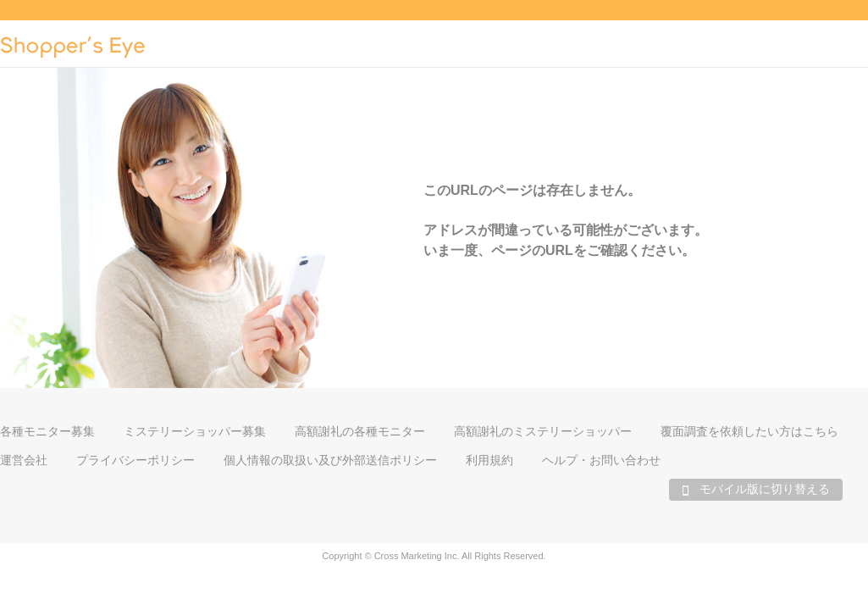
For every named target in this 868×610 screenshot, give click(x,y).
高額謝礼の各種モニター (360, 431)
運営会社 (24, 460)
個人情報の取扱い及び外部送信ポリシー (330, 460)
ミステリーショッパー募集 (195, 431)
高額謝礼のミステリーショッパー (543, 431)
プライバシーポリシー (135, 460)
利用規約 (489, 460)
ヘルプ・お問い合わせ (601, 460)
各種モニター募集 (47, 431)
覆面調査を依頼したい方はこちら (749, 431)
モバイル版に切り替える (756, 489)
